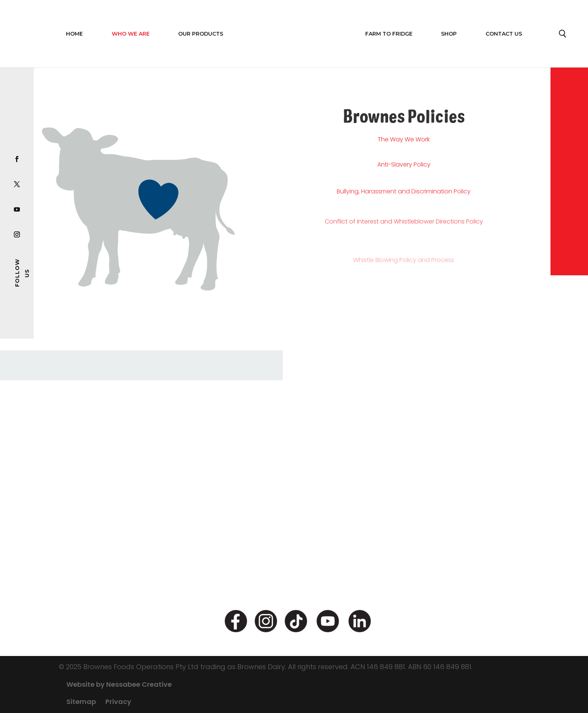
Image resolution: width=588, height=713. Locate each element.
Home (74, 34)
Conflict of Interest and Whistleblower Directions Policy (404, 247)
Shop (449, 34)
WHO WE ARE (131, 34)
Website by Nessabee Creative (119, 684)
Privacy (118, 702)
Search (563, 36)
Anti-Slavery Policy (404, 170)
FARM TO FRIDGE (389, 34)
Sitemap (81, 702)
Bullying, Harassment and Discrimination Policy (404, 205)
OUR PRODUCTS (201, 34)
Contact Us (504, 34)
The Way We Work (404, 141)
